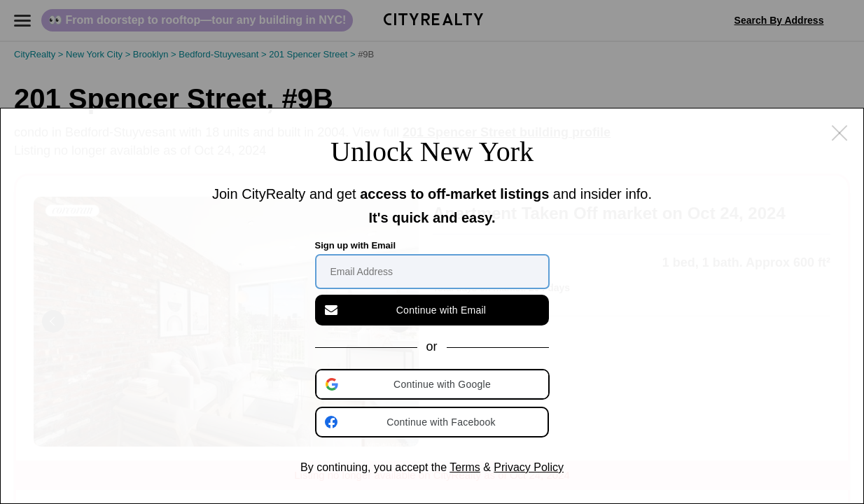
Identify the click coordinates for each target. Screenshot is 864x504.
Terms (465, 467)
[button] (433, 384)
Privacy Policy (529, 467)
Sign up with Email (356, 245)
